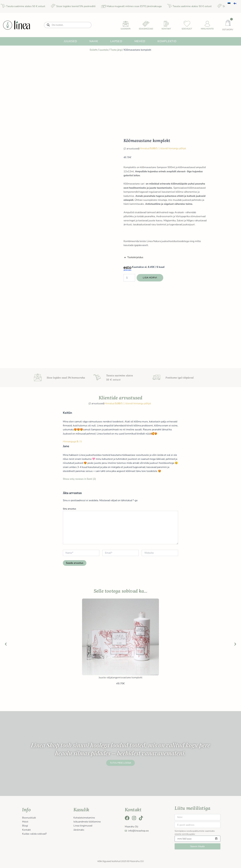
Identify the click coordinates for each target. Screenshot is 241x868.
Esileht (93, 50)
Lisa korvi (150, 278)
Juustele (104, 50)
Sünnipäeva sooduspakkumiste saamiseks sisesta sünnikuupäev (195, 832)
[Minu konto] (207, 24)
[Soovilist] (187, 24)
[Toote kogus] (129, 278)
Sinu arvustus (69, 509)
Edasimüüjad (146, 29)
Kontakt (166, 29)
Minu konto (207, 29)
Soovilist (187, 29)
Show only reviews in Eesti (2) (80, 479)
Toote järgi (116, 50)
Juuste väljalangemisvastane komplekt (120, 678)
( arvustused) (132, 148)
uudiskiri (126, 29)
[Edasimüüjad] (146, 24)
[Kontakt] (166, 24)
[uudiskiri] (126, 24)
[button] (6, 644)
